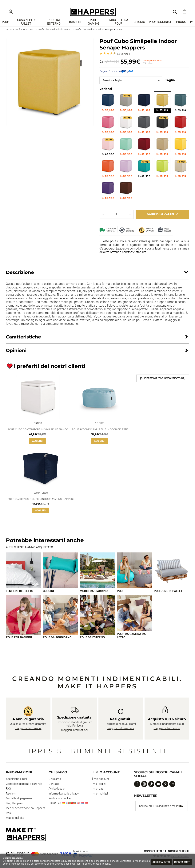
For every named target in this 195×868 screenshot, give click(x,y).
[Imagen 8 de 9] (97, 622)
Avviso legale (57, 789)
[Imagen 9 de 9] (135, 621)
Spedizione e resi (16, 779)
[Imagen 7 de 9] (60, 622)
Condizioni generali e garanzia (24, 784)
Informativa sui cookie (15, 864)
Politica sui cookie (60, 798)
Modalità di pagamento (20, 798)
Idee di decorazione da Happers (26, 808)
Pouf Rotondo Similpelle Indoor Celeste (100, 435)
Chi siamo (55, 779)
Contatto (54, 784)
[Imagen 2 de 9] (60, 577)
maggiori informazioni (28, 728)
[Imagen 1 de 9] (24, 577)
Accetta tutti (157, 862)
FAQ (8, 789)
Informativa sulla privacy (64, 794)
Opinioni (123, 59)
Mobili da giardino (94, 598)
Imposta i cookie (118, 864)
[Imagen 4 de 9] (135, 577)
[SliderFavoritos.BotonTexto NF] (163, 383)
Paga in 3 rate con (116, 76)
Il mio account (100, 779)
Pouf (121, 598)
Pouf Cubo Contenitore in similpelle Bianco (38, 435)
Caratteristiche (23, 342)
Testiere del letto (20, 598)
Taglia (170, 85)
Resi (9, 813)
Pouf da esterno (92, 645)
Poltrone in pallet (168, 598)
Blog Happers (14, 803)
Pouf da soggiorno (57, 645)
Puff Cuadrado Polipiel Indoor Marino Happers (41, 506)
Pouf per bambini (19, 645)
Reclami (11, 794)
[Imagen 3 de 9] (97, 577)
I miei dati (97, 789)
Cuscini (48, 598)
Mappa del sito (15, 818)
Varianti (106, 94)
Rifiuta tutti (181, 862)
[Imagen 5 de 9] (171, 577)
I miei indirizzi (100, 794)
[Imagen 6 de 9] (24, 622)
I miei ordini (98, 784)
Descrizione (20, 277)
